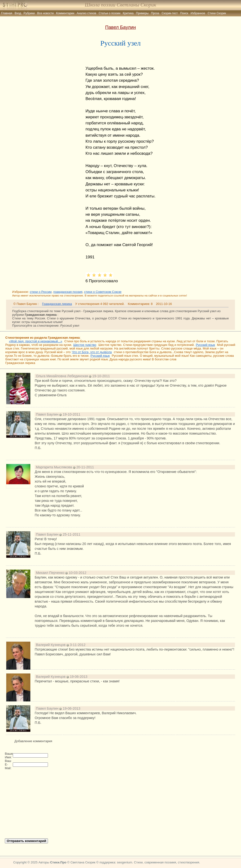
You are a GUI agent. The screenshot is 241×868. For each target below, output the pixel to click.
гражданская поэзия (68, 292)
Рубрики (29, 13)
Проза (155, 13)
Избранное (198, 13)
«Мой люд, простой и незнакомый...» (36, 341)
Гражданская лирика (57, 304)
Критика (128, 13)
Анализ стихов (86, 13)
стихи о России (40, 292)
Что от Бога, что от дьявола (92, 352)
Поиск (184, 13)
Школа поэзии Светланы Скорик (120, 5)
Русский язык (205, 345)
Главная (7, 13)
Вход (18, 13)
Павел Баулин (120, 27)
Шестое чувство (85, 345)
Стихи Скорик (217, 13)
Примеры (142, 13)
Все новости (45, 13)
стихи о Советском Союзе (103, 292)
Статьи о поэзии (109, 13)
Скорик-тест (170, 13)
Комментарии (65, 13)
